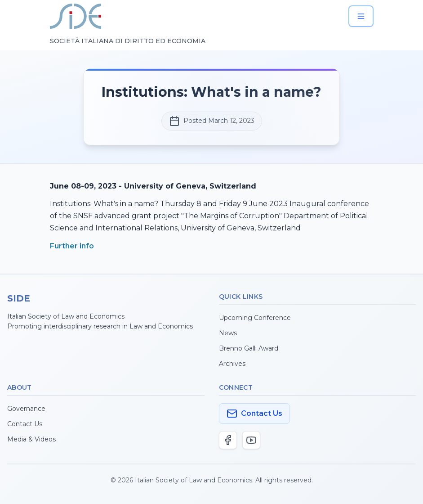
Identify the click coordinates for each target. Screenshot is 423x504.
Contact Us (25, 424)
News (228, 333)
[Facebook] (228, 440)
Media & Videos (31, 439)
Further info (72, 246)
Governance (26, 409)
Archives (232, 364)
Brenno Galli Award (249, 348)
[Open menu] (361, 16)
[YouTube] (251, 440)
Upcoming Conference (255, 318)
